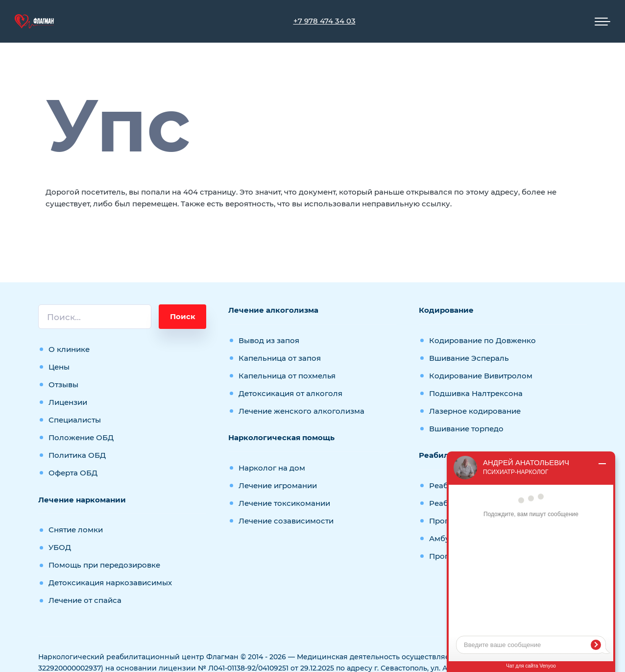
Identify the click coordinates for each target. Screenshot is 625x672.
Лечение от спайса (85, 600)
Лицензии (68, 402)
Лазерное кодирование (475, 411)
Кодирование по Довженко (482, 340)
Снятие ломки (76, 530)
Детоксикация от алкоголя (290, 393)
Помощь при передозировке (104, 565)
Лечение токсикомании (284, 503)
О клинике (69, 349)
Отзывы (63, 385)
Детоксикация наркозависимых (110, 583)
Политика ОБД (77, 455)
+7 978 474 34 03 (325, 21)
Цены (59, 367)
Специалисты (75, 420)
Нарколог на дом (272, 468)
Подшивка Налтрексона (476, 393)
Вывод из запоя (269, 340)
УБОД (60, 547)
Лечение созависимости (286, 521)
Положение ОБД (81, 437)
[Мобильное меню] (602, 22)
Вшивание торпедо (466, 429)
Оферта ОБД (73, 473)
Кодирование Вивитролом (481, 376)
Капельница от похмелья (287, 376)
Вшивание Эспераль (469, 358)
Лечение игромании (278, 485)
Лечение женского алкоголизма (301, 411)
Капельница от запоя (280, 358)
